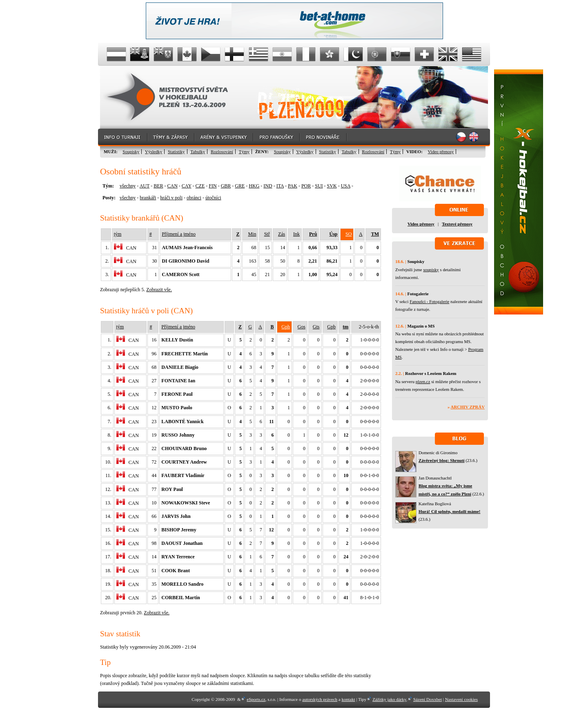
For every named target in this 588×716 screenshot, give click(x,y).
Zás (282, 234)
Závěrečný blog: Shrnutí (442, 460)
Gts (316, 327)
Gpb (331, 327)
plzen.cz (423, 381)
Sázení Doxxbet (428, 699)
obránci (194, 198)
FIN (213, 186)
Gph (286, 327)
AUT (145, 186)
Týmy (244, 152)
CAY (187, 186)
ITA (280, 186)
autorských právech (320, 699)
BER (158, 186)
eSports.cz (256, 699)
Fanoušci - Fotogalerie (429, 301)
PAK (293, 186)
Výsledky (154, 152)
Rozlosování (222, 152)
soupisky (431, 270)
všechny (128, 186)
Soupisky (131, 152)
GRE (240, 186)
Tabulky (198, 152)
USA (346, 186)
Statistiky (176, 152)
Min (252, 234)
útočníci (213, 198)
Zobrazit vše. (159, 290)
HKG (254, 186)
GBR (226, 186)
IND (268, 186)
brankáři (148, 198)
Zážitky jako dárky (389, 699)
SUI (319, 186)
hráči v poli (171, 198)
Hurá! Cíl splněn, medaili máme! (449, 511)
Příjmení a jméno (179, 234)
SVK (332, 186)
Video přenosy (441, 152)
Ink (296, 234)
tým (118, 234)
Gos (302, 327)
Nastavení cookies (461, 699)
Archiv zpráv (468, 407)
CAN (172, 186)
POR (306, 186)
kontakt (348, 699)
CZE (200, 186)
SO (349, 234)
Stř (267, 234)
